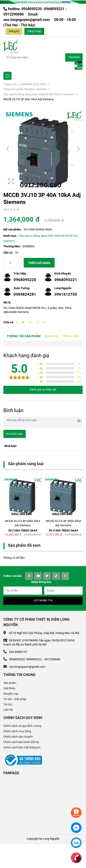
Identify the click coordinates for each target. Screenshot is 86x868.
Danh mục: (10, 236)
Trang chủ (10, 84)
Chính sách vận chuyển (18, 737)
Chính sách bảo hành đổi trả (21, 742)
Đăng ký (14, 31)
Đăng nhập (34, 31)
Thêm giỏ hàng (39, 263)
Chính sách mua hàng (17, 731)
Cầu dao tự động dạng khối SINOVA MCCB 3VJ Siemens (39, 94)
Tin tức (8, 704)
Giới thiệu (9, 688)
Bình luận (71, 336)
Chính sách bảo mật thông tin (22, 747)
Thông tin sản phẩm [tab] (24, 336)
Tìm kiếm (74, 57)
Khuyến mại (11, 694)
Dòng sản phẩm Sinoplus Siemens (25, 89)
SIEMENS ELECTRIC (33, 84)
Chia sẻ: (9, 322)
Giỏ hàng (79, 65)
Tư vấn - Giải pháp (15, 699)
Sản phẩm (10, 683)
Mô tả (7, 302)
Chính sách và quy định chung (22, 726)
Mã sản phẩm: (13, 229)
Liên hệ (8, 710)
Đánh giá (52, 336)
